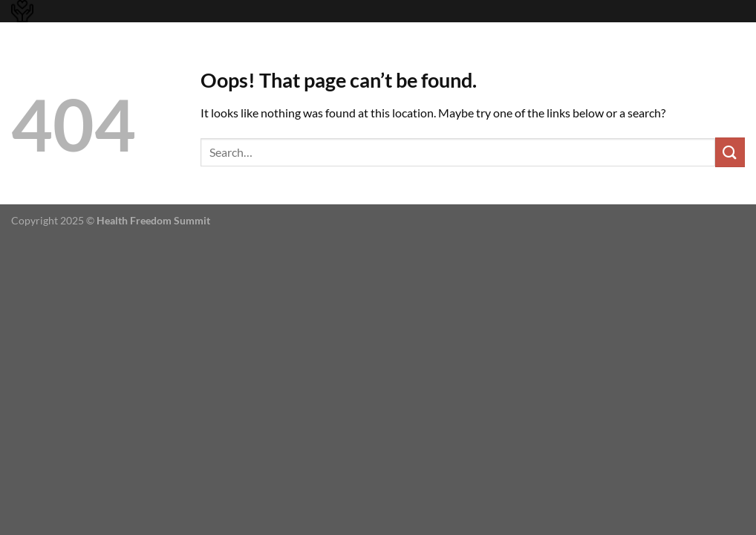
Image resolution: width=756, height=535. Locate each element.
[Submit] (730, 152)
